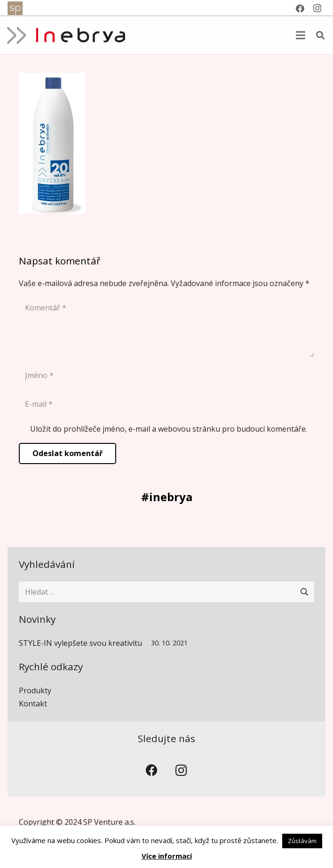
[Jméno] (166, 376)
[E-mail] (166, 404)
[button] (320, 35)
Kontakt (33, 704)
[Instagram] (181, 771)
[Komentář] (166, 327)
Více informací (167, 856)
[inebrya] (66, 35)
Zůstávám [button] (302, 841)
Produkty (35, 690)
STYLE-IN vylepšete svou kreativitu (80, 643)
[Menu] (301, 35)
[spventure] (15, 8)
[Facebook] (152, 771)
